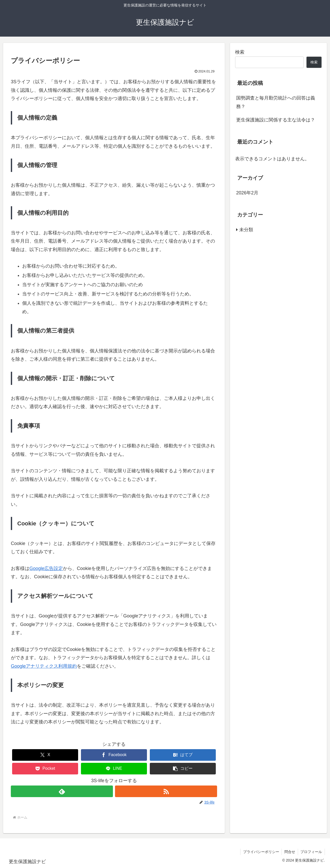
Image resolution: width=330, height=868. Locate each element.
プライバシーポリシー (261, 852)
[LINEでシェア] (114, 769)
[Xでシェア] (45, 755)
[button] (183, 769)
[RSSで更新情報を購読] (166, 791)
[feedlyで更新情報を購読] (62, 791)
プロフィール (311, 852)
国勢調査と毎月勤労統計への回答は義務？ (276, 102)
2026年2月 (247, 193)
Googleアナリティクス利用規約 (44, 666)
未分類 (246, 230)
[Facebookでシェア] (114, 755)
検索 (240, 52)
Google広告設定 (46, 568)
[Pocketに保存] (45, 769)
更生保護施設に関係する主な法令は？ (276, 120)
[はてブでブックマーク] (183, 755)
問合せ (290, 852)
